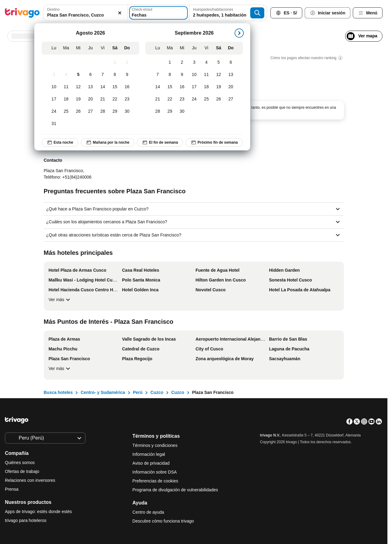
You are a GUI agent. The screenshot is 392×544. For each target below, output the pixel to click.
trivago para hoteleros (26, 520)
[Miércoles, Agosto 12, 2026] (78, 87)
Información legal (149, 454)
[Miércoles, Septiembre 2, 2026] (182, 62)
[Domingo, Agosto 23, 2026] (127, 99)
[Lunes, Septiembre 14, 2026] (158, 87)
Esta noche (60, 142)
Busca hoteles (58, 392)
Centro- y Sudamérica (103, 392)
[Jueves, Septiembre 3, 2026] (194, 62)
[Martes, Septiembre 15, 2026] (170, 87)
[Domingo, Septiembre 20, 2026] (231, 87)
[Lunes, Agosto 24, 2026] (54, 111)
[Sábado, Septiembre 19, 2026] (219, 87)
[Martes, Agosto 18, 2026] (66, 99)
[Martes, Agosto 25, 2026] (66, 111)
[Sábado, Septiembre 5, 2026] (219, 62)
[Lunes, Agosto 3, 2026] (54, 75)
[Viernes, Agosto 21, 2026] (103, 99)
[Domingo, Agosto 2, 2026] (127, 62)
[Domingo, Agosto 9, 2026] (127, 75)
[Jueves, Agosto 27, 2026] (90, 111)
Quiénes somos (20, 463)
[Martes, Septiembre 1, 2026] (170, 62)
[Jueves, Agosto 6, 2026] (90, 75)
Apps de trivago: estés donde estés (38, 512)
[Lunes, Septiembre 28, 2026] (158, 111)
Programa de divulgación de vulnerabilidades (175, 490)
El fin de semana (160, 142)
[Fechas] (158, 13)
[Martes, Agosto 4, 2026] (66, 75)
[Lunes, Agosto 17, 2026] (54, 99)
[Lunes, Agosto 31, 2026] (54, 124)
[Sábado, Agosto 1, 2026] (115, 62)
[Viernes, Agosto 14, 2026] (103, 87)
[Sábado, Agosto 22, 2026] (115, 99)
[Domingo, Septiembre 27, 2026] (231, 99)
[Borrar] (120, 13)
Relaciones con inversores (30, 480)
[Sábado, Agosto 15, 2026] (115, 87)
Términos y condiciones (155, 445)
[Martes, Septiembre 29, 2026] (170, 111)
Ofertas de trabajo (22, 471)
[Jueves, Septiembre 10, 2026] (194, 75)
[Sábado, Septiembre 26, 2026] (219, 99)
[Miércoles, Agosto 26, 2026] (78, 111)
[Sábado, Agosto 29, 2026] (115, 111)
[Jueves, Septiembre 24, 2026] (194, 99)
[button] (86, 13)
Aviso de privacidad (151, 463)
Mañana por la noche (108, 142)
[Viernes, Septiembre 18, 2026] (206, 87)
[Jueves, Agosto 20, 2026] (90, 99)
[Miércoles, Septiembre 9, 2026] (182, 75)
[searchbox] (86, 15)
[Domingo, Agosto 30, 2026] (127, 111)
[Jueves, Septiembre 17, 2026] (194, 87)
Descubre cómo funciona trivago (163, 521)
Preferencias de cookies (156, 481)
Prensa (12, 489)
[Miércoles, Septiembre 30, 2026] (182, 111)
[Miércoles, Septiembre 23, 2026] (182, 99)
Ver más (60, 300)
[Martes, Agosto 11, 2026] (66, 87)
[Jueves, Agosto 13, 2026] (90, 87)
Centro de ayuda (148, 512)
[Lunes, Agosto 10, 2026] (54, 87)
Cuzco (157, 392)
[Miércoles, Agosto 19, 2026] (78, 99)
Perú (138, 392)
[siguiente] (239, 33)
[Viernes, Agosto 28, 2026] (103, 111)
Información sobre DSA (155, 472)
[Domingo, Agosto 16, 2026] (127, 87)
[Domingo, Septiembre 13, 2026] (231, 75)
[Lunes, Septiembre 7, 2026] (158, 75)
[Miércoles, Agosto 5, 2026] (78, 75)
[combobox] (86, 13)
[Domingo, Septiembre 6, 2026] (231, 62)
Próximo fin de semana (214, 142)
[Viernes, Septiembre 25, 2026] (206, 99)
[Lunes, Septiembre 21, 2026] (158, 99)
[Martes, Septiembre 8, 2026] (170, 75)
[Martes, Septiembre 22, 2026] (170, 99)
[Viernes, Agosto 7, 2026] (103, 75)
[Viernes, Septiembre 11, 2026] (206, 75)
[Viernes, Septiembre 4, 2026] (206, 62)
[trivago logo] (22, 13)
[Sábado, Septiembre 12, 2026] (219, 75)
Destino (53, 9)
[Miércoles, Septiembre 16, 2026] (182, 87)
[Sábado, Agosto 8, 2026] (115, 75)
